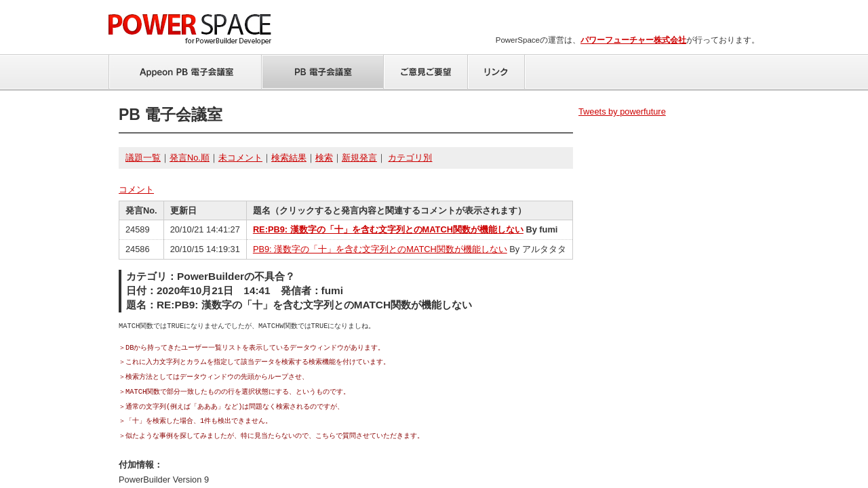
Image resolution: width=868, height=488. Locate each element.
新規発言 (359, 158)
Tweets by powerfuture (622, 111)
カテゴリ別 (410, 158)
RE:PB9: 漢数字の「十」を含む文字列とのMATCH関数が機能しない (388, 229)
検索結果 (289, 158)
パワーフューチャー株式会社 (633, 40)
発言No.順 (190, 158)
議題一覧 (143, 158)
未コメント (240, 158)
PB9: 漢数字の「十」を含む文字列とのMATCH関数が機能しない (380, 249)
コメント (136, 189)
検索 (324, 158)
